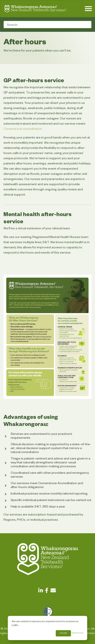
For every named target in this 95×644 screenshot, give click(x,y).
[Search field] (47, 25)
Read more (77, 633)
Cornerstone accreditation (23, 129)
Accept (63, 633)
